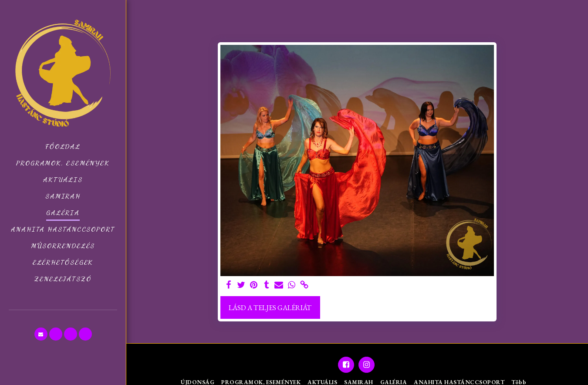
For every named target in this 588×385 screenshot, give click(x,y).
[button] (41, 334)
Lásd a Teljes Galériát (270, 307)
